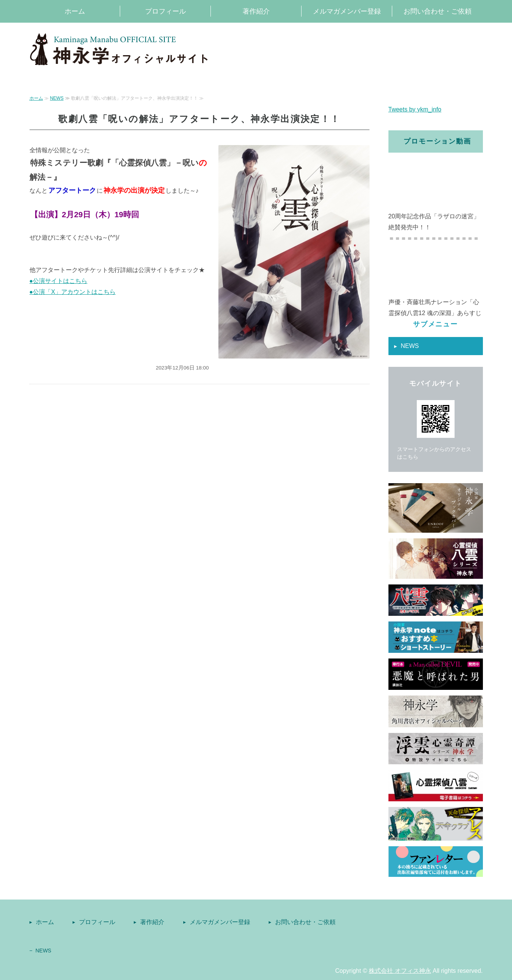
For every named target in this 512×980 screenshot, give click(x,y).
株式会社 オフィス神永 (400, 971)
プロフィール (166, 11)
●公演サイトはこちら (59, 281)
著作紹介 (256, 11)
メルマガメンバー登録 (347, 11)
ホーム (75, 11)
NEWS (57, 98)
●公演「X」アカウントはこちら (73, 292)
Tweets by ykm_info (415, 109)
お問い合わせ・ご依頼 (438, 11)
